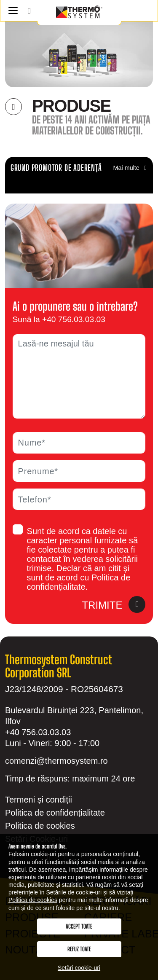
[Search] (29, 11)
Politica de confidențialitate (55, 813)
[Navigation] (13, 11)
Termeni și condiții (39, 800)
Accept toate (79, 926)
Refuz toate (79, 949)
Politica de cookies (40, 826)
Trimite (114, 605)
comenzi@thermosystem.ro (56, 761)
